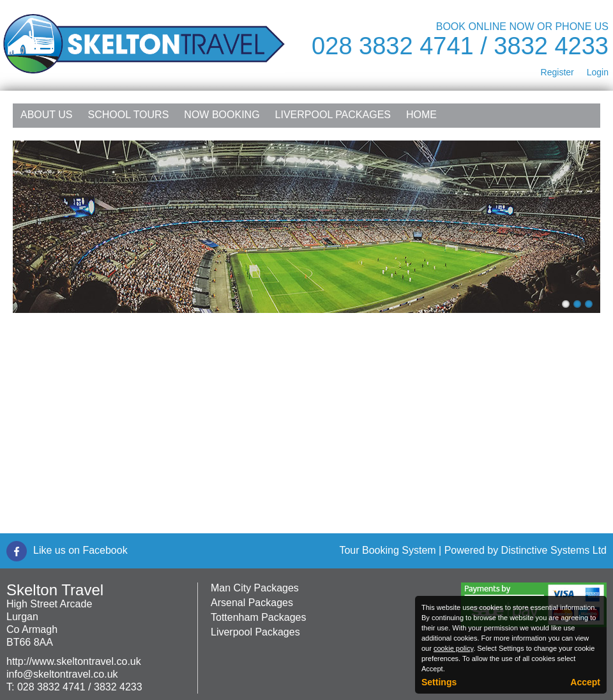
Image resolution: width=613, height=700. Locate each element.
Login (598, 72)
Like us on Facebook (80, 550)
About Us (47, 115)
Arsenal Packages (252, 603)
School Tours (129, 115)
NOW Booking (222, 115)
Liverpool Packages (333, 115)
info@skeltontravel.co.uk (62, 674)
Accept (585, 682)
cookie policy (453, 648)
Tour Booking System (387, 550)
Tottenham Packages (258, 617)
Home (421, 115)
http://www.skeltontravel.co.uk (74, 661)
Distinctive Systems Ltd (554, 550)
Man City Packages (255, 588)
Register (557, 72)
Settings (439, 682)
